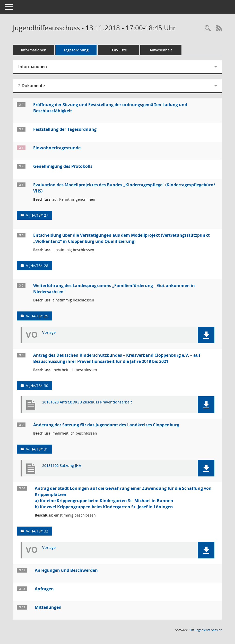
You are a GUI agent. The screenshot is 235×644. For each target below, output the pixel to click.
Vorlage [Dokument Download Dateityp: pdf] (49, 333)
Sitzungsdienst (206, 630)
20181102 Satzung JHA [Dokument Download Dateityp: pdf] (62, 466)
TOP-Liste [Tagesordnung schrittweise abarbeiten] (118, 50)
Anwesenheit (161, 50)
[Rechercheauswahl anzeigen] (208, 28)
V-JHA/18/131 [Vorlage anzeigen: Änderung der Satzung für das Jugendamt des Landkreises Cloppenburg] (37, 449)
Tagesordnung (76, 50)
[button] (206, 335)
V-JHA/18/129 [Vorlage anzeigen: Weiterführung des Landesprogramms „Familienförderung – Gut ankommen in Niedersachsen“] (37, 316)
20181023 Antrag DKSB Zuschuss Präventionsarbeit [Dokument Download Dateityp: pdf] (87, 402)
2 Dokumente (32, 86)
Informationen (34, 50)
